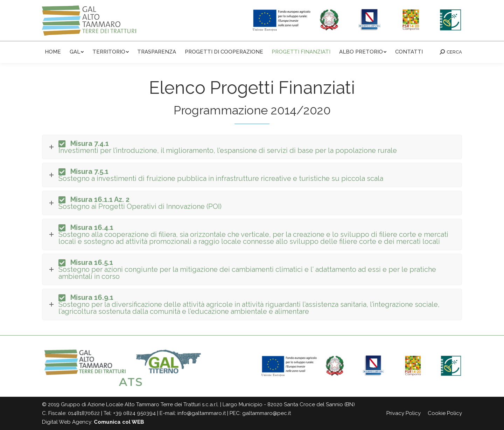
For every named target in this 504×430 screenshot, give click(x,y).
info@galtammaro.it (202, 413)
